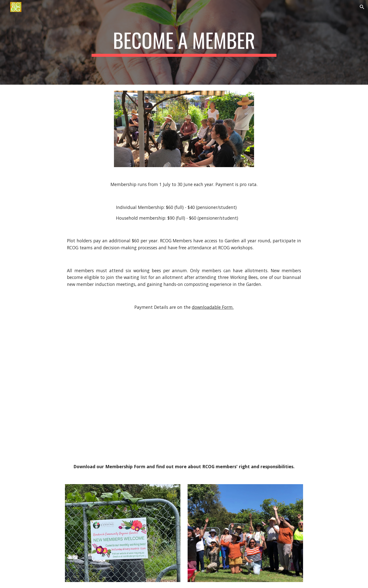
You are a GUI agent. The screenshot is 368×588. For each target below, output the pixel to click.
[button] (362, 7)
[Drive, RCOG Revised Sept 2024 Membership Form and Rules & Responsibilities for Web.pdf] (184, 398)
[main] (184, 42)
